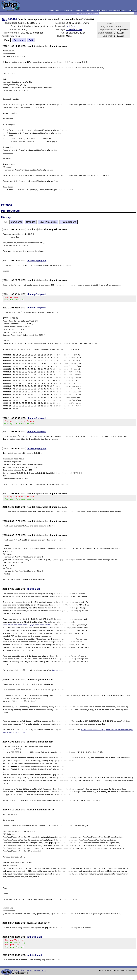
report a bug (80, 10)
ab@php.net (33, 592)
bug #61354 (57, 673)
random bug (126, 10)
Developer (19, 40)
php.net (51, 10)
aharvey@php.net (36, 294)
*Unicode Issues (74, 29)
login (134, 10)
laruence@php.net (37, 261)
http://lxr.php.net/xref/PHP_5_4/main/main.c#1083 (27, 628)
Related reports (69, 222)
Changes (31, 222)
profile (75, 26)
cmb (68, 26)
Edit (31, 40)
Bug (5, 19)
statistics (117, 10)
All (5, 222)
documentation (68, 10)
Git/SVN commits (48, 222)
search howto (106, 10)
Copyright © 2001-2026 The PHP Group (29, 975)
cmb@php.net (34, 940)
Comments (16, 222)
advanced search (93, 10)
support (58, 10)
